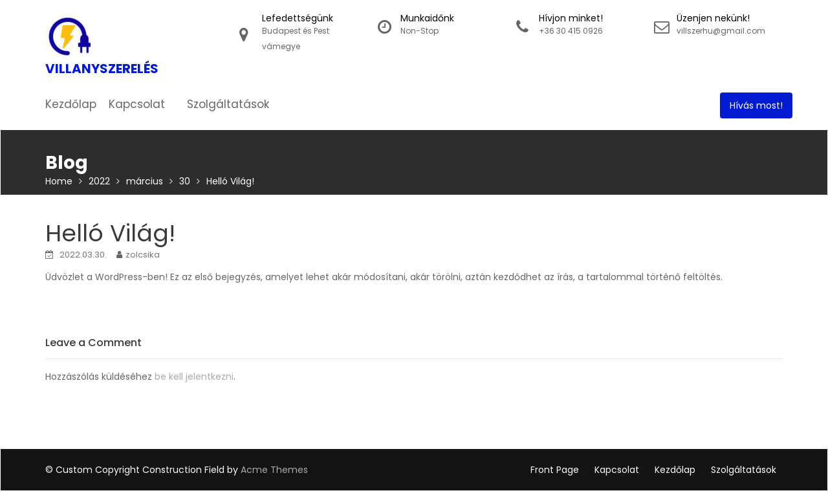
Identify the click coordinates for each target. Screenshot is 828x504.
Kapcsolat (137, 104)
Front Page (555, 470)
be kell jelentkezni (194, 377)
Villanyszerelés (102, 69)
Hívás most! (756, 105)
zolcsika (143, 255)
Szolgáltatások (228, 104)
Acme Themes (274, 470)
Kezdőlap (71, 104)
